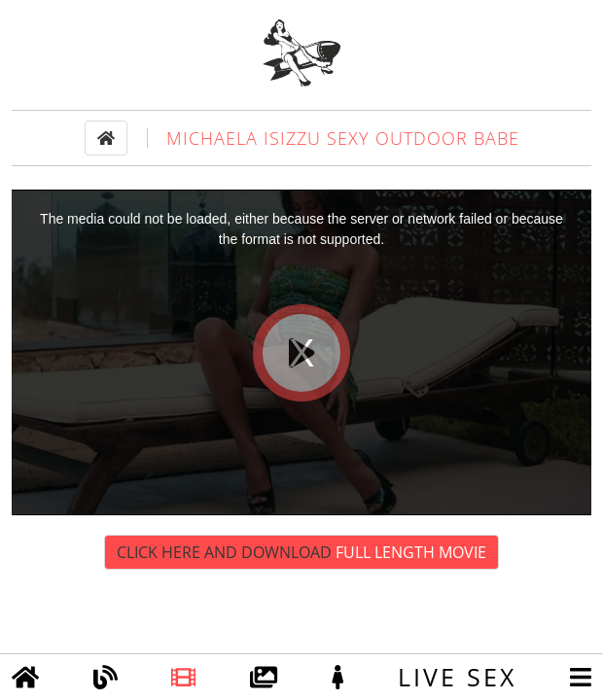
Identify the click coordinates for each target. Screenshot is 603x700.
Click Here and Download (301, 552)
